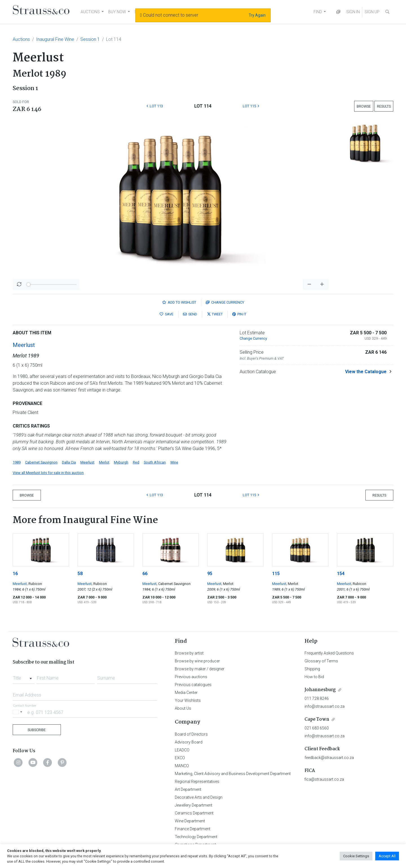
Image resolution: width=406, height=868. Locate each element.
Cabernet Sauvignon (41, 462)
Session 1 (90, 39)
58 (80, 574)
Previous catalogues (193, 685)
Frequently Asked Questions (329, 653)
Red (136, 462)
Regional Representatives (197, 782)
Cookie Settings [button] (356, 856)
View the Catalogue (366, 372)
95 (210, 574)
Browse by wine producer (197, 661)
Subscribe (37, 730)
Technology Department (196, 837)
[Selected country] (18, 712)
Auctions (21, 39)
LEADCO (182, 750)
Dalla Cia (69, 462)
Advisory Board (189, 742)
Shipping (312, 669)
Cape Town (317, 719)
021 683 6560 (317, 728)
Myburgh (121, 462)
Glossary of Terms (321, 661)
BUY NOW (117, 12)
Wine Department (190, 821)
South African (155, 462)
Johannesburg (320, 690)
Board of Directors (191, 734)
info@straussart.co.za (325, 706)
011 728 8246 (317, 698)
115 (276, 574)
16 (15, 574)
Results (384, 106)
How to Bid (314, 677)
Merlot (104, 462)
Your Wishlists (188, 700)
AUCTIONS (90, 12)
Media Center (186, 693)
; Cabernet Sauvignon (174, 584)
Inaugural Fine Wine (55, 39)
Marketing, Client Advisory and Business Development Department (233, 774)
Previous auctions (191, 677)
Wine (174, 462)
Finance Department (193, 829)
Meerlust (24, 345)
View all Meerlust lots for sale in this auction (48, 473)
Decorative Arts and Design (199, 797)
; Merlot (227, 584)
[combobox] (24, 676)
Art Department (188, 789)
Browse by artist (189, 653)
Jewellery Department (194, 805)
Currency (225, 302)
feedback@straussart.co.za (329, 758)
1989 (17, 462)
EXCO (180, 758)
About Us (183, 708)
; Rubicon (34, 584)
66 (145, 574)
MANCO (182, 766)
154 (341, 574)
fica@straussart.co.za (324, 779)
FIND (318, 12)
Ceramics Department (194, 813)
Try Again (257, 15)
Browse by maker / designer (200, 669)
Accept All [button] (387, 856)
